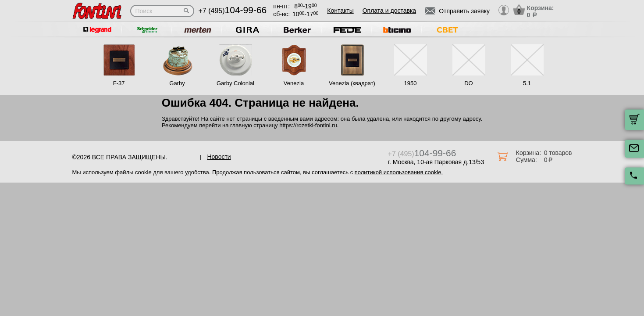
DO (469, 83)
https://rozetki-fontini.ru (308, 125)
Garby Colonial (235, 83)
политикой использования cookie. (399, 172)
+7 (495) (233, 11)
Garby (177, 83)
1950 (411, 83)
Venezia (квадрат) (352, 83)
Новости (219, 157)
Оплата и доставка (389, 11)
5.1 (527, 83)
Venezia (294, 83)
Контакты (340, 11)
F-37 (119, 83)
